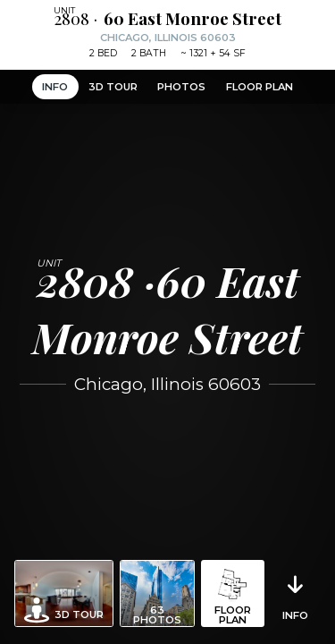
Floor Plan (260, 87)
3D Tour (113, 87)
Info (55, 87)
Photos (181, 87)
